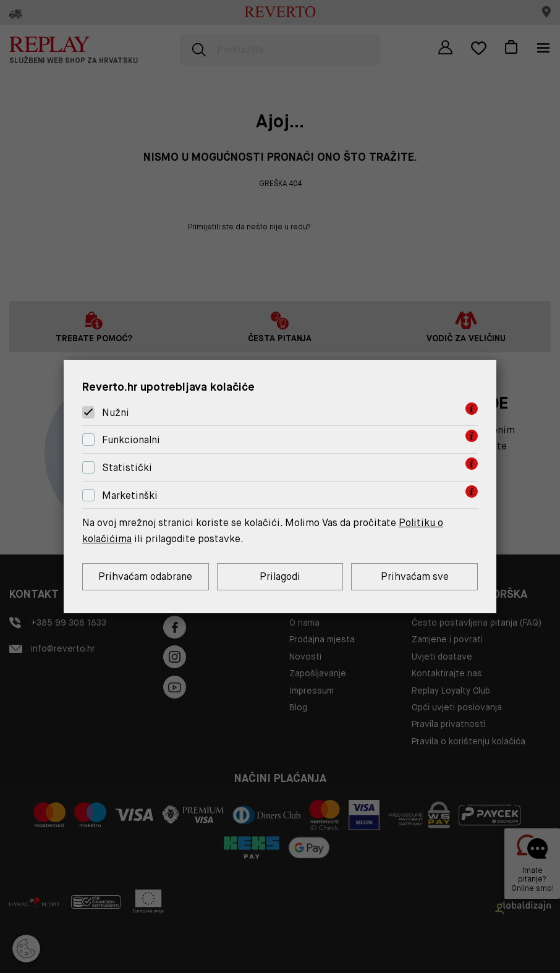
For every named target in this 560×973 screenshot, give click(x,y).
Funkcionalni (131, 440)
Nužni (116, 413)
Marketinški (130, 495)
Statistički (127, 468)
